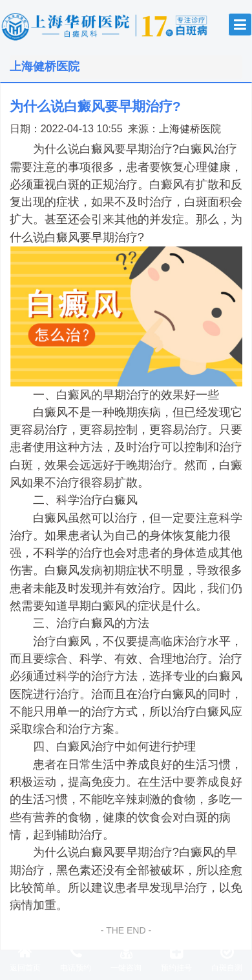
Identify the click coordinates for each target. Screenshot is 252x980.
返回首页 (25, 958)
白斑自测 (227, 958)
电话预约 (76, 958)
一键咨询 (126, 958)
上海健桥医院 (190, 128)
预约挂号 (176, 958)
